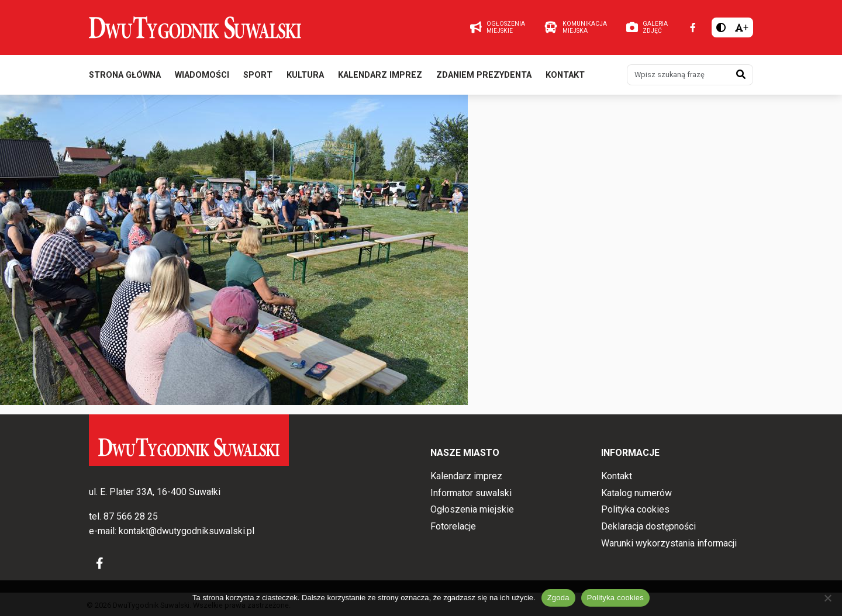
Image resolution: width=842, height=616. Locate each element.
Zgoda (558, 598)
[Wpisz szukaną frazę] (678, 75)
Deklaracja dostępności (648, 526)
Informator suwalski (471, 493)
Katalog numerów (636, 493)
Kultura (305, 75)
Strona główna (125, 75)
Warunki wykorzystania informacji (669, 543)
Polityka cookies (635, 509)
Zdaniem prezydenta (484, 75)
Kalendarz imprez (380, 75)
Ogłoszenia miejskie (472, 509)
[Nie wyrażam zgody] (827, 598)
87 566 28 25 (131, 516)
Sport (258, 75)
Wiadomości (202, 75)
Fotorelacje (453, 526)
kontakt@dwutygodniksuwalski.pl (187, 531)
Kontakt (565, 75)
